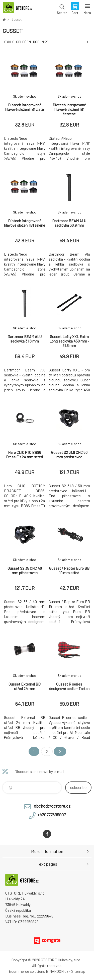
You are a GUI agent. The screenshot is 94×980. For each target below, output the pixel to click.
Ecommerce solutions (27, 971)
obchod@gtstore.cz (52, 806)
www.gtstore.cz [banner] (20, 9)
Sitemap (78, 971)
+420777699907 (52, 815)
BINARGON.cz (57, 971)
